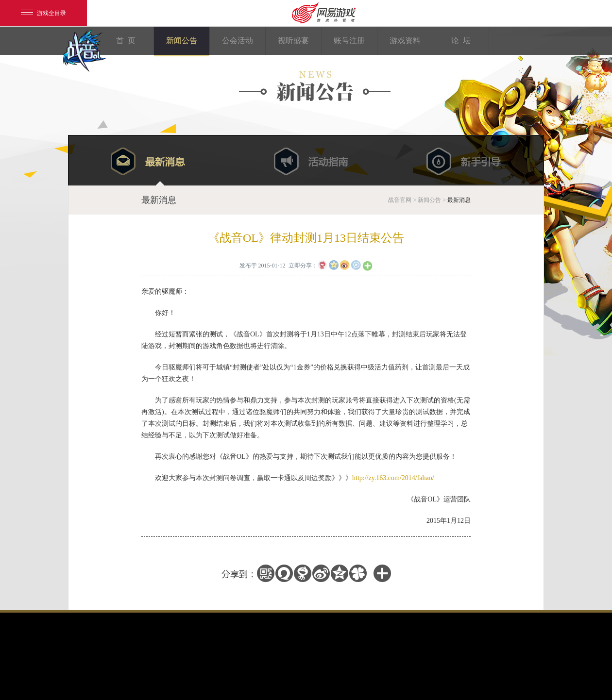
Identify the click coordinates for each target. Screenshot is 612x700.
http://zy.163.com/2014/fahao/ (393, 478)
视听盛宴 (293, 41)
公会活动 (238, 41)
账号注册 (349, 41)
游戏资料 (405, 41)
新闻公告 (182, 41)
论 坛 (461, 41)
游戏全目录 (43, 13)
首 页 (126, 41)
